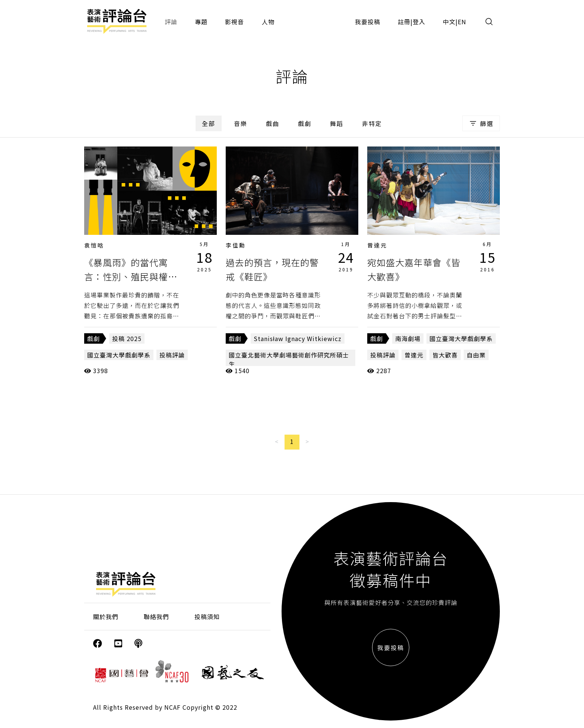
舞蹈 (337, 123)
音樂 (241, 123)
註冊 (404, 22)
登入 (419, 22)
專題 (201, 22)
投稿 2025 (127, 338)
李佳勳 (236, 245)
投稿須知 (207, 617)
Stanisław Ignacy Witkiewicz (298, 338)
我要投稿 (368, 22)
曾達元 (377, 245)
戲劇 (305, 123)
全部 (209, 123)
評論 (171, 22)
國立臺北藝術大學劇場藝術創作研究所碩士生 (289, 359)
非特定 (372, 123)
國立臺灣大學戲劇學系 (119, 355)
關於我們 (106, 617)
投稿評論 (172, 355)
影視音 (234, 22)
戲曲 (273, 123)
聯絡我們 (156, 617)
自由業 (476, 355)
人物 (268, 22)
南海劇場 (408, 338)
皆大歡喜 (445, 355)
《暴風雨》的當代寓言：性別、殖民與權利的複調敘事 (131, 277)
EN (462, 22)
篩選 (481, 123)
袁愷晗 (94, 245)
